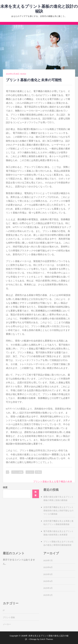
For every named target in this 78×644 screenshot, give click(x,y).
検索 (5, 488)
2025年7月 (48, 561)
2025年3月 (48, 588)
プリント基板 (17, 472)
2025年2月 (48, 595)
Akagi (23, 74)
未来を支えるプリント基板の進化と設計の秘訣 (39, 9)
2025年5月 (48, 574)
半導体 (38, 472)
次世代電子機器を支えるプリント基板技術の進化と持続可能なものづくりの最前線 (58, 511)
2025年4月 (48, 581)
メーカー (30, 472)
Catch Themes (46, 639)
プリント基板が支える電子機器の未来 (53, 482)
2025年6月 (48, 567)
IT (7, 472)
